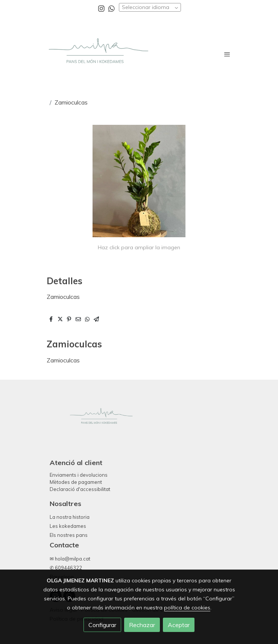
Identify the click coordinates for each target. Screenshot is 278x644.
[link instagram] (101, 8)
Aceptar (179, 625)
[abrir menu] (227, 54)
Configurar (102, 625)
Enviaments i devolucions (79, 475)
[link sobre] (139, 423)
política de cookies (187, 608)
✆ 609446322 (66, 568)
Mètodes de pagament (76, 482)
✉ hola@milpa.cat (70, 559)
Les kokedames (68, 526)
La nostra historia (70, 517)
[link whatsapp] (112, 8)
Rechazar (142, 625)
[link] (98, 54)
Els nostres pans (69, 535)
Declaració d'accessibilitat (80, 489)
